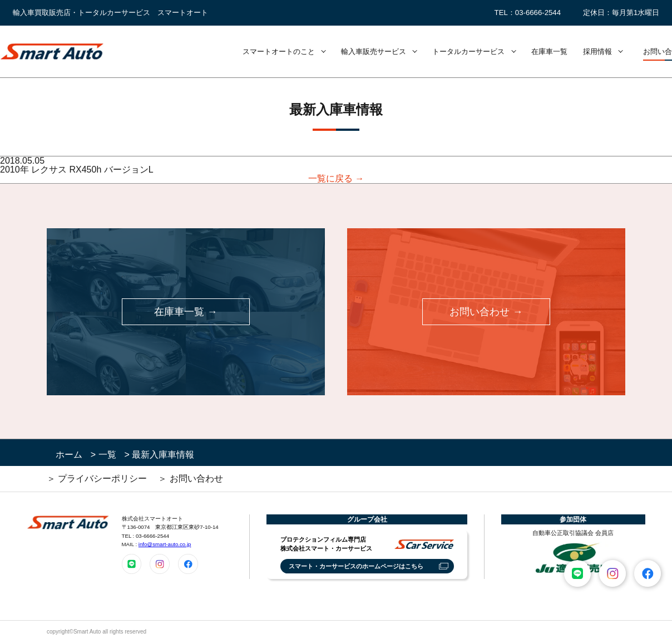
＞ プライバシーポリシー (97, 478)
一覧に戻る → (336, 179)
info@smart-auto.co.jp (165, 544)
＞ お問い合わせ (190, 478)
